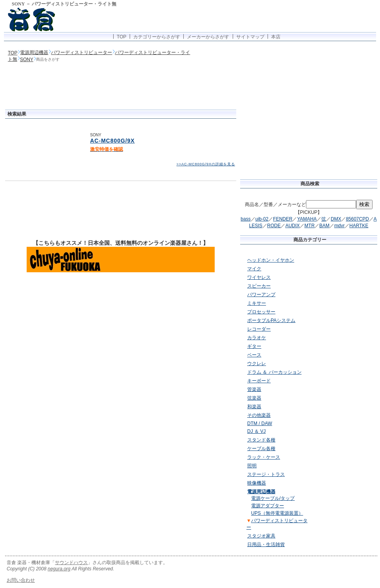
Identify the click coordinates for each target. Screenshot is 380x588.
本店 (276, 37)
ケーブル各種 (261, 449)
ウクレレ (257, 364)
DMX (336, 219)
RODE (274, 226)
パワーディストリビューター (81, 52)
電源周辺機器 (34, 52)
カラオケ (257, 338)
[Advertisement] (121, 87)
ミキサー (257, 303)
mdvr (339, 226)
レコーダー (259, 329)
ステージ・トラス (266, 474)
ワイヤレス (259, 277)
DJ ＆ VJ (256, 431)
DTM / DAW (260, 423)
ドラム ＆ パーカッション (274, 372)
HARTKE (359, 226)
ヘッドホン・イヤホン (271, 260)
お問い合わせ (21, 580)
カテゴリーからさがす (157, 37)
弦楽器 (254, 398)
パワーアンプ (261, 295)
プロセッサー (261, 312)
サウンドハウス (71, 563)
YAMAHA (307, 219)
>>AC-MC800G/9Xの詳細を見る (206, 164)
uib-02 (262, 219)
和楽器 (254, 407)
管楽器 (254, 389)
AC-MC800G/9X (112, 141)
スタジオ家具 (261, 536)
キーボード (259, 381)
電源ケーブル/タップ (273, 498)
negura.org (59, 569)
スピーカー (259, 286)
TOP (121, 37)
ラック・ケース (264, 457)
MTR (309, 226)
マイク (254, 269)
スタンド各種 (261, 440)
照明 (252, 466)
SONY (27, 60)
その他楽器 (259, 415)
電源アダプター (268, 506)
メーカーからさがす (208, 37)
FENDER (283, 219)
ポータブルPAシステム (271, 320)
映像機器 (257, 483)
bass (245, 219)
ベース (254, 355)
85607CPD (357, 219)
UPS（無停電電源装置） (277, 513)
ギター (254, 346)
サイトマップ (250, 37)
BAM (324, 226)
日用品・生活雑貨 (266, 545)
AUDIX (292, 226)
